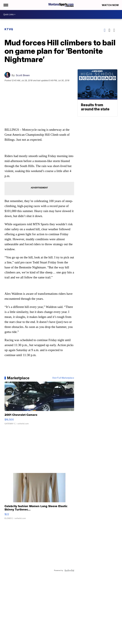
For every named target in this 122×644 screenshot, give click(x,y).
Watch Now (111, 5)
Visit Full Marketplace (63, 378)
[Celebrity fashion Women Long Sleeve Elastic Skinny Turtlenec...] (39, 498)
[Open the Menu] (6, 5)
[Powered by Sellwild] (69, 570)
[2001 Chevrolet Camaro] (39, 405)
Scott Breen (23, 75)
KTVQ (9, 29)
